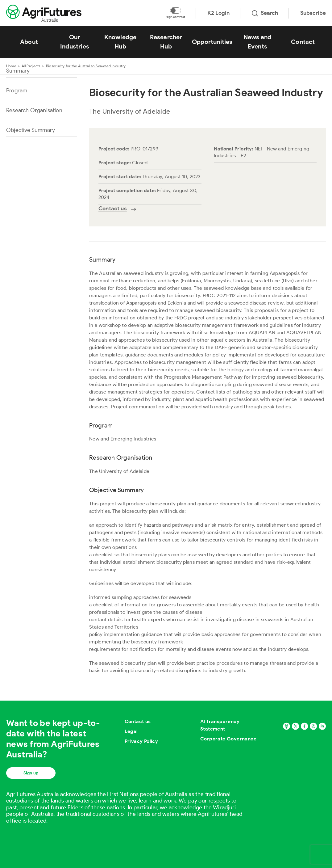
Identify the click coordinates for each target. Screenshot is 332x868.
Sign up (31, 773)
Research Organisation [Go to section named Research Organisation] (34, 110)
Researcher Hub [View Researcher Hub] (166, 42)
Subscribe (313, 13)
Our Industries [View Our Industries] (75, 42)
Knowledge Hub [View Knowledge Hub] (120, 42)
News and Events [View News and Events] (257, 42)
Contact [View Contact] (303, 42)
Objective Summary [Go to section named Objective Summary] (31, 130)
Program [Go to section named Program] (17, 91)
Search (265, 13)
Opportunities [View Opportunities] (212, 42)
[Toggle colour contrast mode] (176, 11)
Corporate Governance (228, 739)
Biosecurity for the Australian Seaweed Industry (86, 66)
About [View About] (29, 42)
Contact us (138, 721)
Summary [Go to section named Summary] (18, 71)
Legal (131, 731)
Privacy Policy (141, 741)
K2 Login (218, 13)
